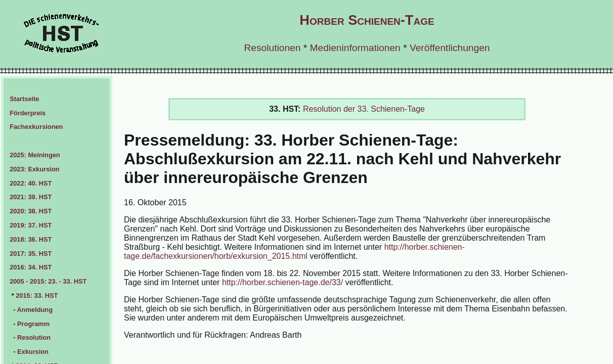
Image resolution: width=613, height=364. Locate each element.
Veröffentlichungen (450, 48)
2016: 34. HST (31, 267)
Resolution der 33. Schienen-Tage (364, 109)
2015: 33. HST (37, 295)
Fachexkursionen (36, 127)
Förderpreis (28, 113)
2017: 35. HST (31, 254)
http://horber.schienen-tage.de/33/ (282, 282)
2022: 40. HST (31, 183)
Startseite (24, 99)
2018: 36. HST (31, 239)
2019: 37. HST (31, 225)
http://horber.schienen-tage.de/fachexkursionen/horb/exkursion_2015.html (294, 252)
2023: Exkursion (34, 169)
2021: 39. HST (31, 197)
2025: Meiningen (35, 155)
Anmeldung (35, 310)
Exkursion (33, 352)
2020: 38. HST (31, 211)
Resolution (34, 337)
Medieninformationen (355, 48)
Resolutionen (272, 48)
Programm (33, 324)
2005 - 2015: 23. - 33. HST (48, 281)
